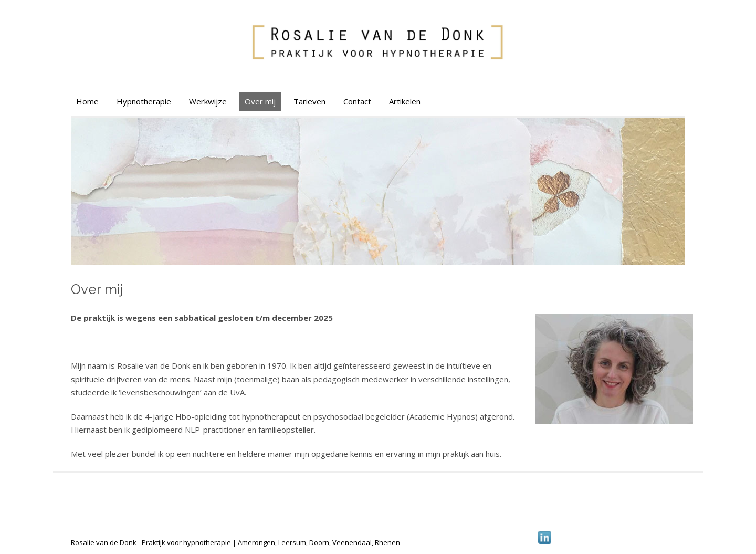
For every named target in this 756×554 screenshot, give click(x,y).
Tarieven (309, 101)
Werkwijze (208, 101)
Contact (357, 101)
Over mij (260, 101)
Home (87, 101)
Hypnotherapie (144, 101)
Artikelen (405, 101)
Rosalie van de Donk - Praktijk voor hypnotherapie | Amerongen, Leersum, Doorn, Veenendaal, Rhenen (235, 542)
